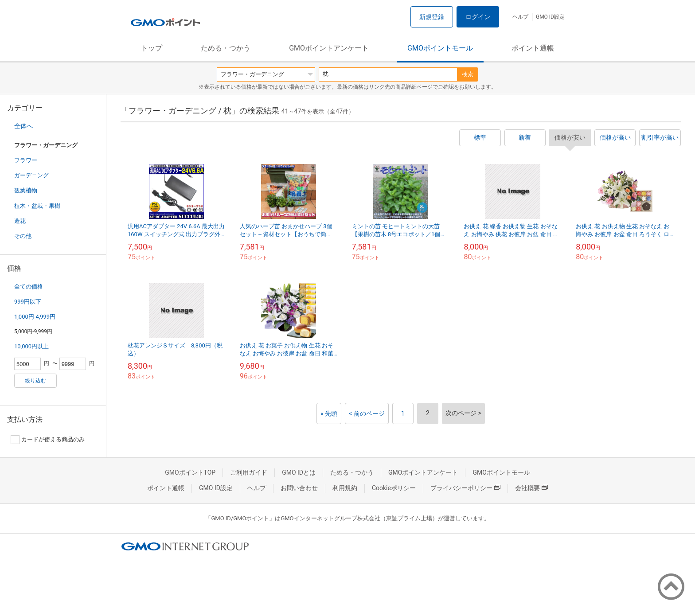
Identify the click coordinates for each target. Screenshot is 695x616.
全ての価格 (29, 287)
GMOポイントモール (440, 48)
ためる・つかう (226, 48)
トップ (152, 48)
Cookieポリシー (394, 488)
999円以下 (28, 302)
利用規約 (345, 488)
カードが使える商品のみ (48, 440)
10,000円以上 (31, 346)
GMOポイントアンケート (329, 48)
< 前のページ (367, 413)
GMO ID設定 (550, 17)
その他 (23, 236)
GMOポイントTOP (190, 472)
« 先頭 (329, 413)
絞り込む (35, 381)
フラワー (26, 160)
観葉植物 (26, 190)
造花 (20, 221)
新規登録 (432, 17)
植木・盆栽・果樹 (37, 206)
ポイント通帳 (533, 48)
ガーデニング (31, 175)
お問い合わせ (299, 488)
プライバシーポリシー (465, 488)
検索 (468, 74)
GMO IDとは (299, 472)
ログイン (478, 17)
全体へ (23, 126)
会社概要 (531, 488)
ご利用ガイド (249, 472)
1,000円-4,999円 (35, 317)
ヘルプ (520, 17)
